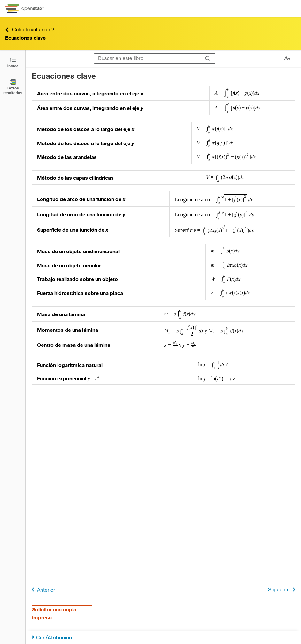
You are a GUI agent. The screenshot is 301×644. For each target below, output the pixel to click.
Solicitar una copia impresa (54, 613)
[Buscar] (208, 58)
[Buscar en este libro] (147, 58)
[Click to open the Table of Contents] (13, 62)
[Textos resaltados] (13, 87)
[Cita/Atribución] (163, 637)
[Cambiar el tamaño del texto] (287, 58)
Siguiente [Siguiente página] (283, 590)
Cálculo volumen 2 (30, 30)
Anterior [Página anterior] (42, 590)
